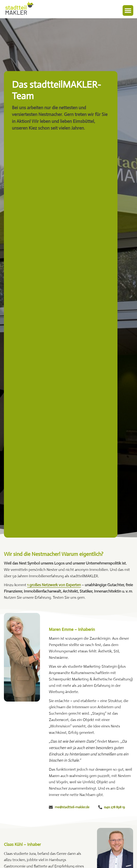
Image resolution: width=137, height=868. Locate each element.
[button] (128, 10)
